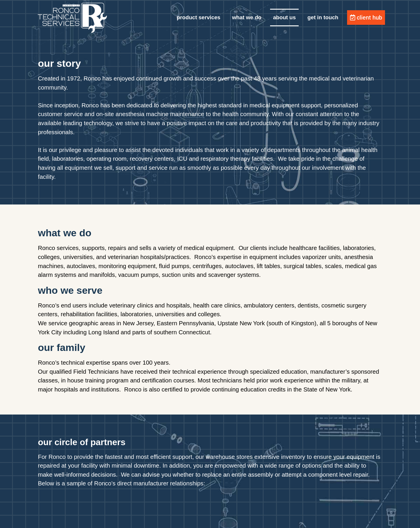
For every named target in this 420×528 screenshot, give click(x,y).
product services (199, 17)
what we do (247, 17)
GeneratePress (256, 519)
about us (284, 17)
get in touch (323, 17)
